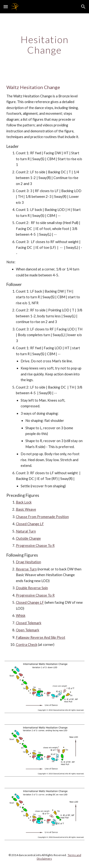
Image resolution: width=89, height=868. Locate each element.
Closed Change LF (30, 524)
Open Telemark (28, 630)
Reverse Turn (26, 569)
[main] (45, 45)
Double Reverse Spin (32, 588)
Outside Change (28, 538)
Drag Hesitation (28, 562)
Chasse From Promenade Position (42, 517)
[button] (6, 7)
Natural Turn (26, 531)
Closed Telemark (29, 623)
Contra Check (27, 645)
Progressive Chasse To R (35, 546)
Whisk (21, 616)
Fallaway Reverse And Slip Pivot (41, 637)
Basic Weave (26, 509)
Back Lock (24, 502)
